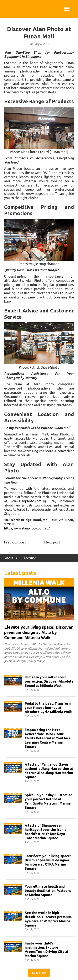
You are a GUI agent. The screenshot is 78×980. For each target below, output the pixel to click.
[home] (4, 9)
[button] (67, 9)
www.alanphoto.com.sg (28, 501)
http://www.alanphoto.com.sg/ (27, 528)
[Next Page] (39, 973)
